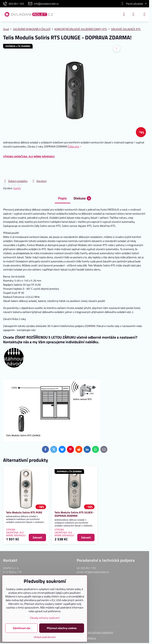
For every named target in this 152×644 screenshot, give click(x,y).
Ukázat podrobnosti (45, 637)
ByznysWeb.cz (88, 638)
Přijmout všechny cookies (62, 628)
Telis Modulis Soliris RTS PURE (24, 512)
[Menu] (144, 14)
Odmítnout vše (22, 628)
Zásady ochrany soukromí (98, 632)
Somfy (17, 188)
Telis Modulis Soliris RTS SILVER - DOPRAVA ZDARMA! (74, 514)
